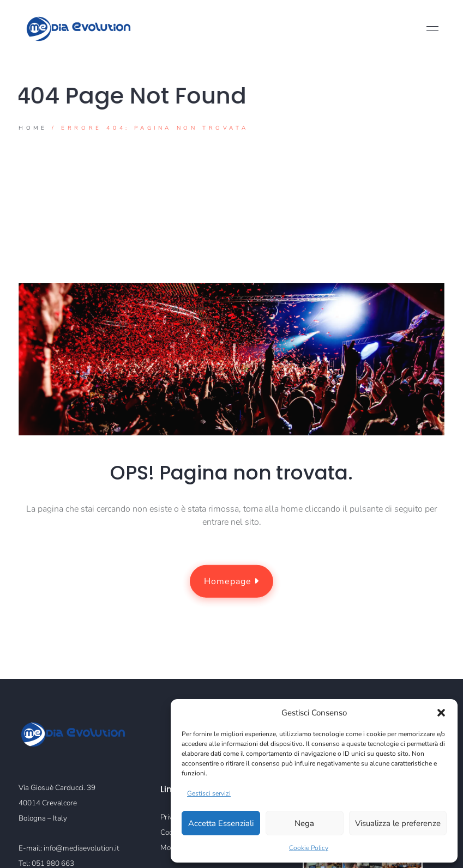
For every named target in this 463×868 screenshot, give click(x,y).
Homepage (231, 581)
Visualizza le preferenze (398, 823)
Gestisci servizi (209, 793)
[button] (441, 713)
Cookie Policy (309, 848)
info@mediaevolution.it (82, 848)
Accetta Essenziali (221, 823)
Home (33, 129)
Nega (304, 823)
